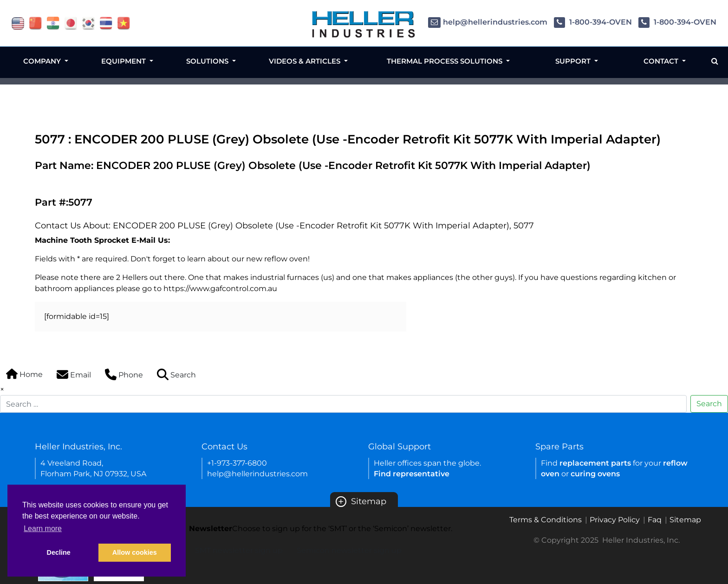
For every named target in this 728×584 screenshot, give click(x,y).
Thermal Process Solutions (445, 61)
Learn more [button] (43, 529)
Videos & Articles (305, 61)
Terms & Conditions (546, 520)
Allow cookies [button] (135, 552)
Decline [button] (59, 552)
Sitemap (361, 501)
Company (43, 61)
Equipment (124, 61)
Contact (662, 61)
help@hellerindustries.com (488, 22)
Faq (655, 520)
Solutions (208, 61)
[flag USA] (18, 23)
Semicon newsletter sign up (349, 550)
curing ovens (595, 474)
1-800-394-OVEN (593, 22)
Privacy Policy (615, 520)
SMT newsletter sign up (239, 550)
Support (574, 61)
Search (709, 404)
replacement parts (595, 463)
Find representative (412, 474)
